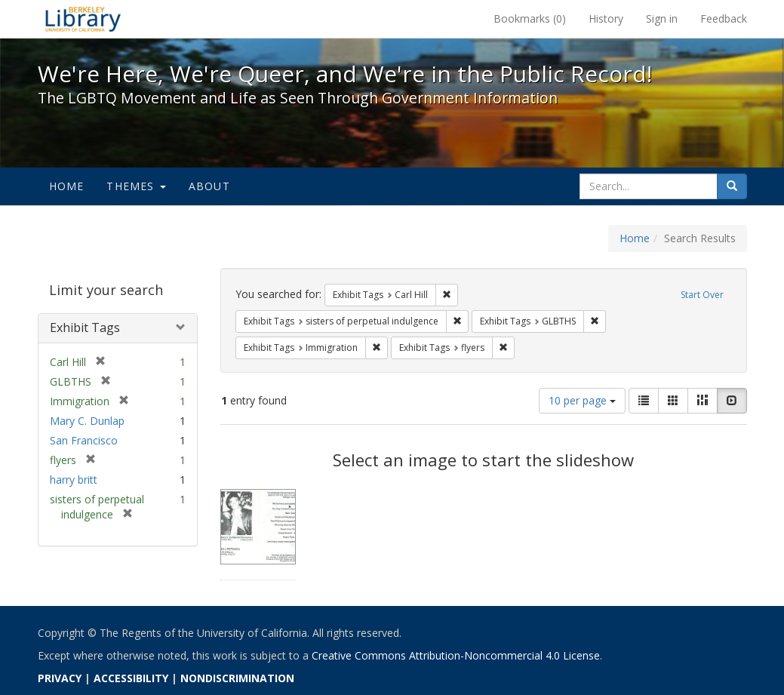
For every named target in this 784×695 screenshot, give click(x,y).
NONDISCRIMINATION (237, 678)
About (209, 186)
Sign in (662, 18)
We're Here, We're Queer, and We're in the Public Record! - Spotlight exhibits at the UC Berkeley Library (83, 19)
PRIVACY (60, 678)
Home (67, 186)
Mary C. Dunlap (87, 421)
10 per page (582, 400)
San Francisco (84, 440)
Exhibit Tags (85, 328)
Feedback (724, 18)
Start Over (702, 295)
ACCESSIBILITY (131, 678)
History (606, 18)
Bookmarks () (530, 18)
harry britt (74, 480)
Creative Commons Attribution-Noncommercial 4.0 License (456, 655)
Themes (136, 186)
